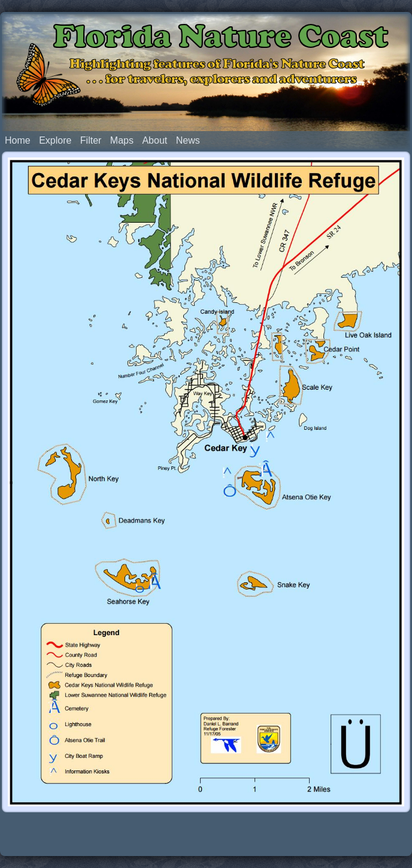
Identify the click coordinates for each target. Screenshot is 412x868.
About (154, 140)
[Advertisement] (206, 833)
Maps (122, 140)
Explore (55, 140)
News (188, 140)
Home (18, 140)
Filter (91, 140)
